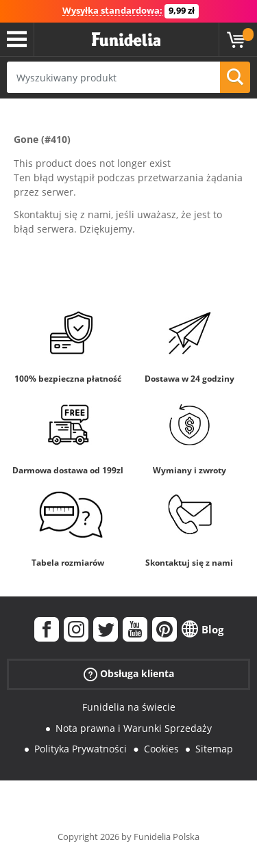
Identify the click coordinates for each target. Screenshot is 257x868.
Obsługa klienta (129, 674)
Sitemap (214, 749)
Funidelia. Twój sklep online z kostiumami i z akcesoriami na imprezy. (126, 40)
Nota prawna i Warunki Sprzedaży (134, 728)
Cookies (161, 749)
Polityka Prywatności (81, 749)
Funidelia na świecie (129, 707)
